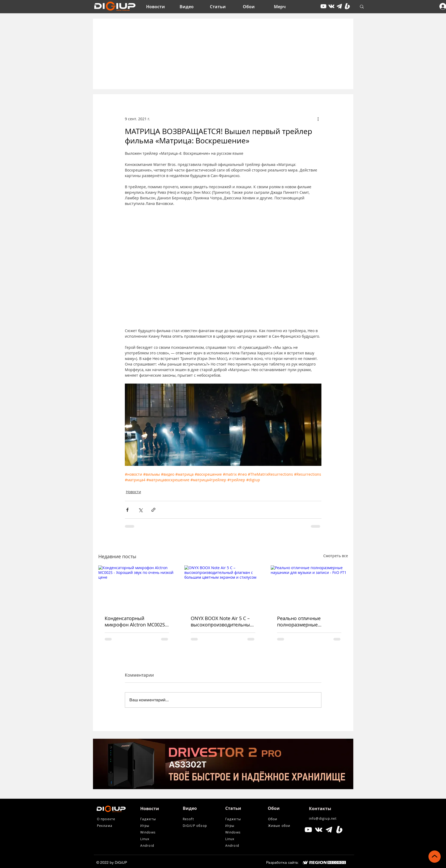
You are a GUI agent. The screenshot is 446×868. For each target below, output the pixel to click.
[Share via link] (153, 510)
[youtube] (323, 6)
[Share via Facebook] (127, 510)
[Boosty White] (347, 6)
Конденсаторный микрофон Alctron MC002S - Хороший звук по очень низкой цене (136, 621)
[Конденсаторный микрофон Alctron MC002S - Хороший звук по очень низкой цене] (137, 587)
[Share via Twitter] (140, 510)
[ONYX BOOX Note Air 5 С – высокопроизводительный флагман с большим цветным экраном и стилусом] (223, 587)
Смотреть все (336, 556)
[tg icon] (339, 6)
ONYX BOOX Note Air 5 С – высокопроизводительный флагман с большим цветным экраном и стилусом (222, 621)
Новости (133, 492)
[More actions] (318, 119)
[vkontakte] (331, 6)
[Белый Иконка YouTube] (308, 830)
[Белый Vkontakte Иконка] (319, 830)
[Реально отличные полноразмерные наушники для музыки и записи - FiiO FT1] (309, 587)
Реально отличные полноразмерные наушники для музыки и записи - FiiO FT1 (305, 621)
